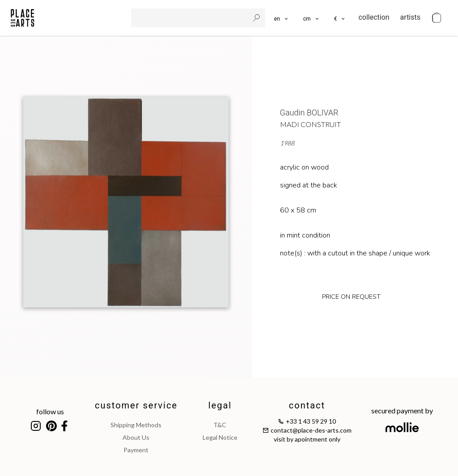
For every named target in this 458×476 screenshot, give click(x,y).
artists (410, 17)
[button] (312, 18)
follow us (50, 411)
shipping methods (136, 425)
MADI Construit (310, 124)
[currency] (340, 18)
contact (307, 405)
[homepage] (23, 18)
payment (136, 450)
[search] (191, 18)
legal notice (220, 437)
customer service (136, 405)
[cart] (437, 18)
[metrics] (312, 18)
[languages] (282, 18)
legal (220, 405)
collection (374, 17)
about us (136, 437)
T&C (220, 425)
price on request (351, 297)
